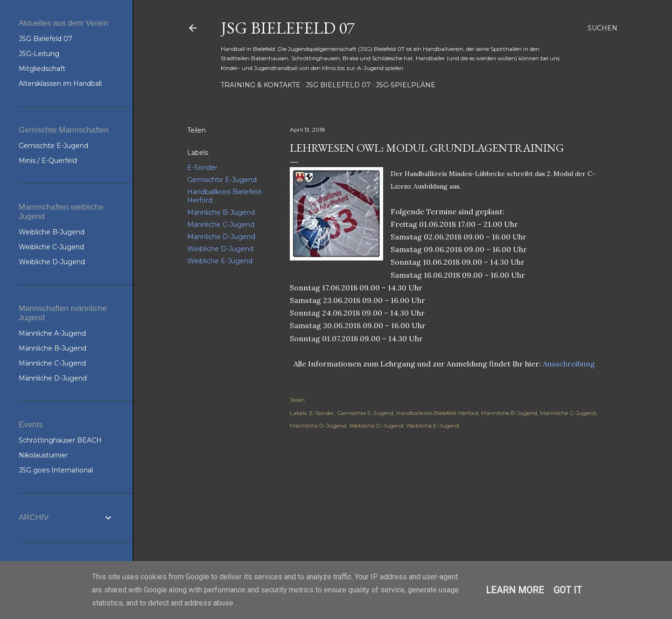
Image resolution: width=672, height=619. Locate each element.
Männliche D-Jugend (221, 237)
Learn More (515, 590)
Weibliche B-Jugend (52, 232)
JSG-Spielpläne (406, 85)
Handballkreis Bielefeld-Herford (437, 413)
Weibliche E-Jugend (220, 261)
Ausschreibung (569, 364)
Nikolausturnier (43, 455)
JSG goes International (56, 470)
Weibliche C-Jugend (51, 247)
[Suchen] (602, 28)
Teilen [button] (196, 130)
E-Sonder (202, 168)
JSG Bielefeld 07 (288, 28)
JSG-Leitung (39, 54)
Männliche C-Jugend (221, 225)
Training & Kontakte (261, 85)
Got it (568, 590)
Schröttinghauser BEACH (60, 440)
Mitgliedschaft (42, 69)
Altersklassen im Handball (60, 84)
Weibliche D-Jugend (220, 249)
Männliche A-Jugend (52, 333)
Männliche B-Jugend (221, 212)
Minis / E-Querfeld (48, 161)
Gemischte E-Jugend (222, 180)
